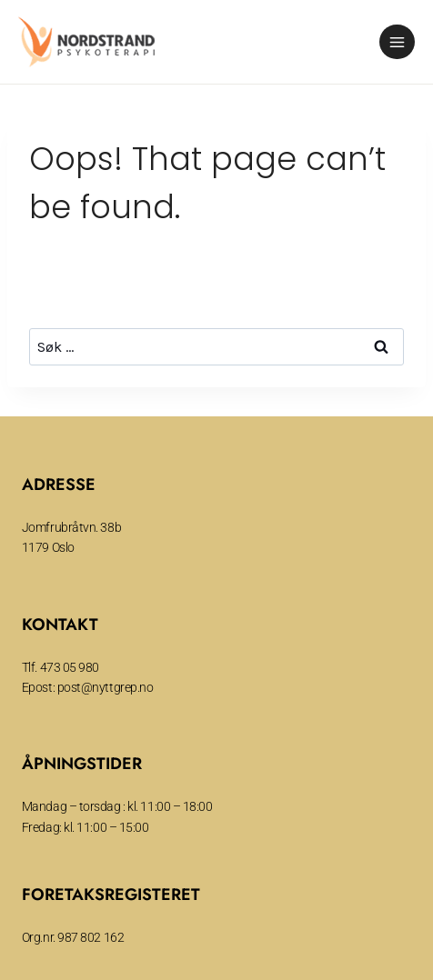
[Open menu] (397, 42)
